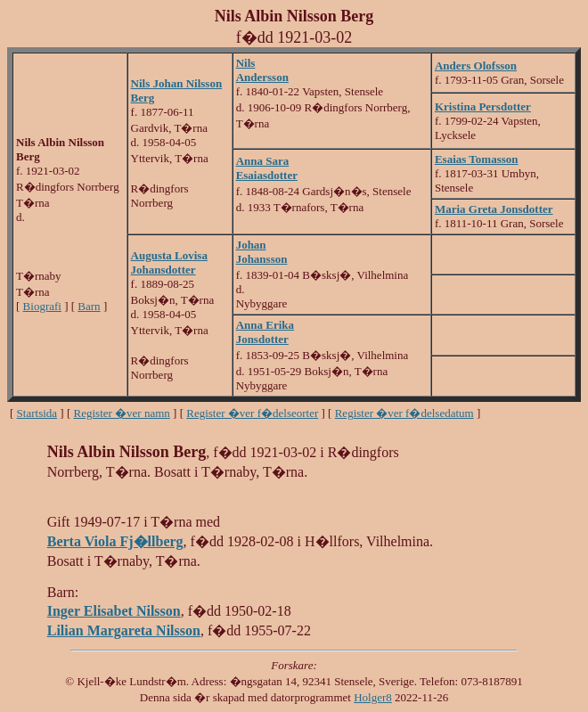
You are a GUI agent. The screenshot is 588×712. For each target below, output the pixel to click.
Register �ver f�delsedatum (404, 413)
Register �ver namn (122, 413)
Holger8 (373, 697)
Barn (89, 306)
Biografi (42, 306)
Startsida (37, 413)
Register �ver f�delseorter (252, 413)
